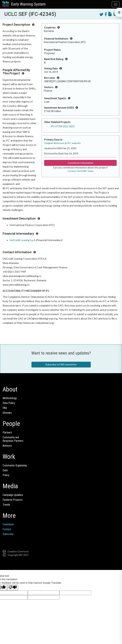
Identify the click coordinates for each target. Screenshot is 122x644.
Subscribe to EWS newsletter (61, 365)
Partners (7, 432)
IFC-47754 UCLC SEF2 (63, 126)
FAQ (5, 408)
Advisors (7, 446)
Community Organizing (15, 465)
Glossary (7, 413)
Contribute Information (80, 163)
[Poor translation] (13, 588)
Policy (6, 475)
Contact (7, 529)
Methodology (10, 398)
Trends (6, 505)
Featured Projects (13, 500)
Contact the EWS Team (80, 171)
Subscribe (8, 534)
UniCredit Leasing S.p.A (23, 240)
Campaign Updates (13, 495)
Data (5, 470)
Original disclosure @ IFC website (62, 143)
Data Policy (9, 403)
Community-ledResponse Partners (13, 439)
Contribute (8, 524)
